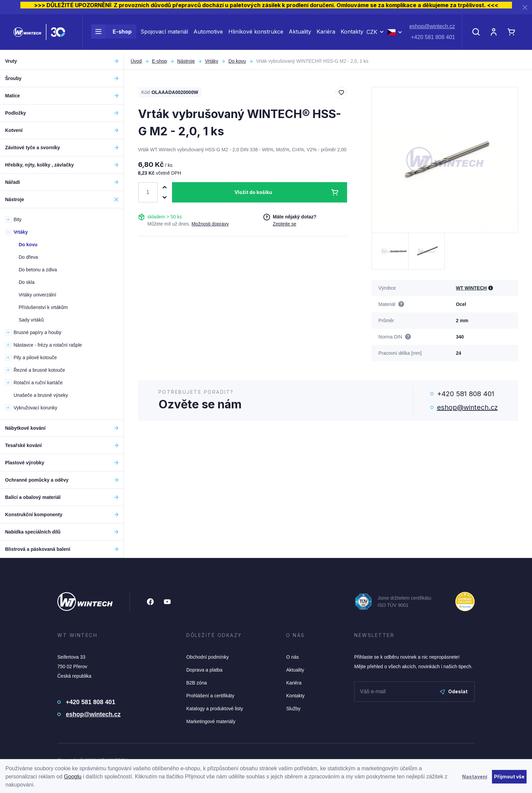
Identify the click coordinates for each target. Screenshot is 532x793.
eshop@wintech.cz (432, 28)
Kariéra (326, 33)
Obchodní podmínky (207, 657)
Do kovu (237, 61)
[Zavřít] (525, 7)
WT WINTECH (471, 288)
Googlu (73, 777)
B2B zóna (197, 683)
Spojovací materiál (164, 33)
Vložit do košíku (253, 192)
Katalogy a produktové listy (215, 709)
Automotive (208, 33)
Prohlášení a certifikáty (210, 696)
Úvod (136, 61)
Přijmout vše (509, 777)
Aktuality (300, 33)
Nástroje (186, 61)
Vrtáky (212, 61)
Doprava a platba (204, 670)
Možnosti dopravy (210, 224)
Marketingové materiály (211, 721)
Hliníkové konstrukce (256, 33)
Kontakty (352, 33)
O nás (292, 657)
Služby (293, 709)
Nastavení (475, 777)
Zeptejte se (284, 224)
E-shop (111, 33)
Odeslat (454, 691)
